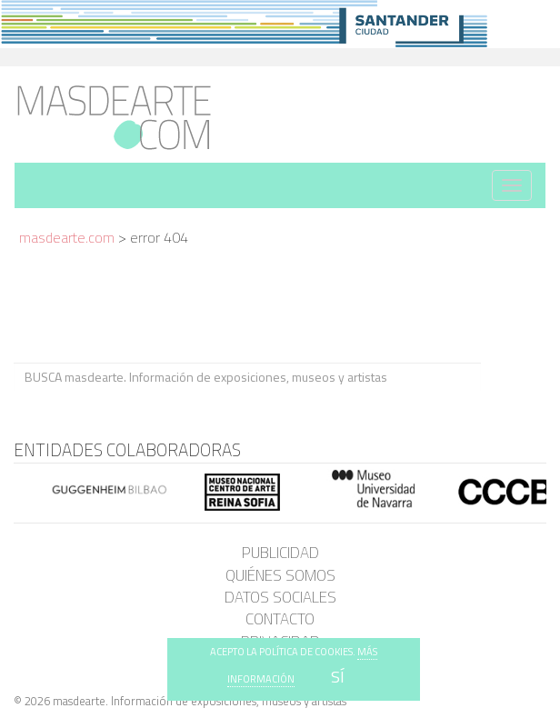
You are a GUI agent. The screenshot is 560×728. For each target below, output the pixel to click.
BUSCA (513, 377)
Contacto (280, 619)
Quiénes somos (280, 575)
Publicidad (280, 553)
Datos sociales (280, 597)
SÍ (338, 677)
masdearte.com (67, 237)
